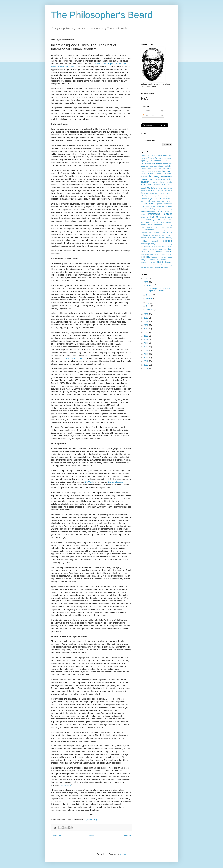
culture (151, 174)
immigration (160, 209)
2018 (146, 336)
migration (150, 230)
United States (158, 265)
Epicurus (157, 184)
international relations (160, 214)
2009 (146, 368)
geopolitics (145, 198)
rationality (161, 247)
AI (146, 158)
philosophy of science (159, 235)
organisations (167, 230)
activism (159, 156)
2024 (146, 314)
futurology (145, 196)
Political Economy (165, 238)
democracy (154, 176)
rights (170, 249)
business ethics (156, 166)
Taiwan (163, 255)
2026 (146, 278)
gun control (167, 201)
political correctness (149, 238)
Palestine (144, 233)
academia (151, 156)
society (168, 252)
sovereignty (145, 255)
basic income (146, 163)
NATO (156, 230)
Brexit (165, 163)
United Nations (146, 265)
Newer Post (57, 836)
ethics (151, 188)
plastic (170, 235)
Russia (151, 252)
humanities (144, 209)
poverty (151, 244)
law (160, 220)
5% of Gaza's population (75, 358)
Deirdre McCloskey (164, 174)
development (167, 177)
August (149, 299)
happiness (159, 204)
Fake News (168, 191)
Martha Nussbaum (155, 225)
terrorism (155, 257)
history (152, 206)
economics (167, 179)
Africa (143, 158)
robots (143, 252)
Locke (162, 222)
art (153, 161)
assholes (158, 161)
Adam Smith (167, 156)
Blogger (123, 854)
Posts (146, 111)
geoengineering (167, 196)
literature (156, 222)
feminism (145, 193)
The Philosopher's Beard (102, 15)
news (161, 230)
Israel (149, 217)
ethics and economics (164, 188)
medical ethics (159, 227)
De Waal (89, 482)
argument (149, 161)
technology (145, 257)
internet (143, 217)
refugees (169, 247)
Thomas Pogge (166, 257)
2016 (146, 343)
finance (152, 193)
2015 (146, 347)
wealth (167, 267)
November (151, 285)
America (163, 158)
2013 (146, 354)
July (148, 302)
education (145, 182)
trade (170, 260)
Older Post (126, 836)
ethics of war (146, 191)
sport (152, 254)
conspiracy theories (154, 171)
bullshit (170, 163)
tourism (163, 260)
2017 (146, 340)
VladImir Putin (155, 267)
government (145, 201)
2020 (146, 329)
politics (167, 241)
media (149, 227)
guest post (156, 201)
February (150, 310)
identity (152, 209)
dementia (144, 177)
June (148, 306)
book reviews (157, 163)
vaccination (145, 267)
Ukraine (153, 262)
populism (144, 244)
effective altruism (158, 182)
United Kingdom (165, 262)
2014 (146, 350)
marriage (144, 225)
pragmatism (163, 244)
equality (144, 188)
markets (169, 222)
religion (144, 249)
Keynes (161, 217)
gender (158, 196)
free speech (167, 193)
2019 (146, 332)
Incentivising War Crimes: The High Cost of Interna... (158, 290)
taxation (169, 255)
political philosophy (150, 241)
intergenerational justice (151, 211)
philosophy (145, 235)
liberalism (168, 220)
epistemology (167, 184)
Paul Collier (154, 233)
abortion (144, 156)
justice (155, 217)
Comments (148, 116)
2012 (146, 358)
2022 (146, 321)
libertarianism (146, 222)
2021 (146, 325)
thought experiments (150, 260)
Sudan (157, 255)
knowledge (151, 220)
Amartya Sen (153, 158)
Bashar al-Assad (116, 482)
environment (146, 184)
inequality (168, 209)
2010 (146, 365)
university (168, 265)
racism (154, 246)
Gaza (152, 196)
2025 (146, 282)
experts (161, 191)
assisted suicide (167, 161)
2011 (146, 361)
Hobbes (158, 206)
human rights (167, 206)
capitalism (168, 166)
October (150, 295)
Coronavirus (167, 171)
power (156, 244)
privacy (170, 244)
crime (143, 174)
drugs (158, 179)
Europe (154, 191)
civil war (162, 169)
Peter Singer (166, 233)
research (162, 249)
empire (170, 182)
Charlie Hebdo (146, 169)
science (159, 252)
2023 (146, 318)
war (162, 267)
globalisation (167, 198)
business (145, 166)
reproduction (153, 249)
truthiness (145, 262)
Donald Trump (147, 179)
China (155, 169)
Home (92, 836)
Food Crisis (158, 193)
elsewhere (66, 785)
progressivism (145, 247)
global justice (156, 198)
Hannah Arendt (147, 204)
